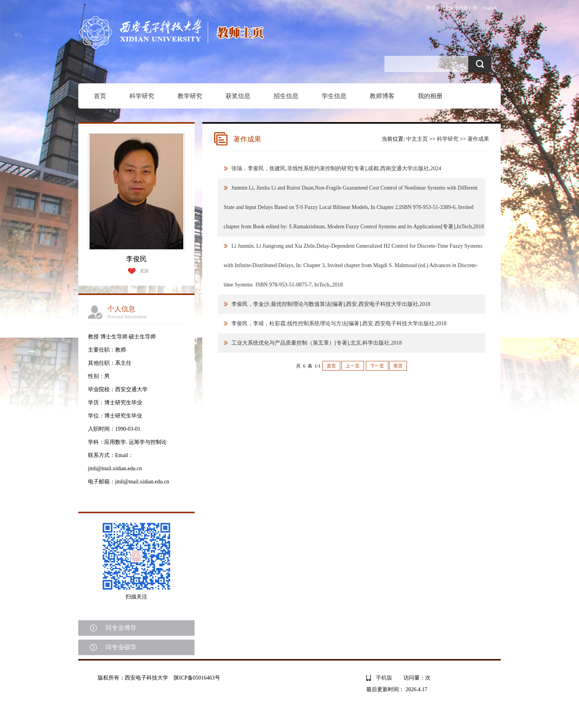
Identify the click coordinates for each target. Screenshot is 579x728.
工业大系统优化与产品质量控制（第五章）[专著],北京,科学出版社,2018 (317, 343)
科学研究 (142, 96)
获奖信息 (238, 96)
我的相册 (430, 96)
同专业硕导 (121, 647)
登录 (431, 8)
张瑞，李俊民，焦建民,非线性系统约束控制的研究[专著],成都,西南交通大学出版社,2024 (336, 168)
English (490, 8)
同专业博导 (121, 628)
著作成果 (478, 139)
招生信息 (286, 96)
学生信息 (334, 96)
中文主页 (417, 139)
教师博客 (382, 96)
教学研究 (190, 96)
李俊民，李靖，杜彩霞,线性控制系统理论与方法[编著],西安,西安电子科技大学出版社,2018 (339, 323)
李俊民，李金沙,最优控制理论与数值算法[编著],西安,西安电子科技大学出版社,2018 (331, 304)
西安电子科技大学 (459, 8)
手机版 (384, 678)
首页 (100, 96)
